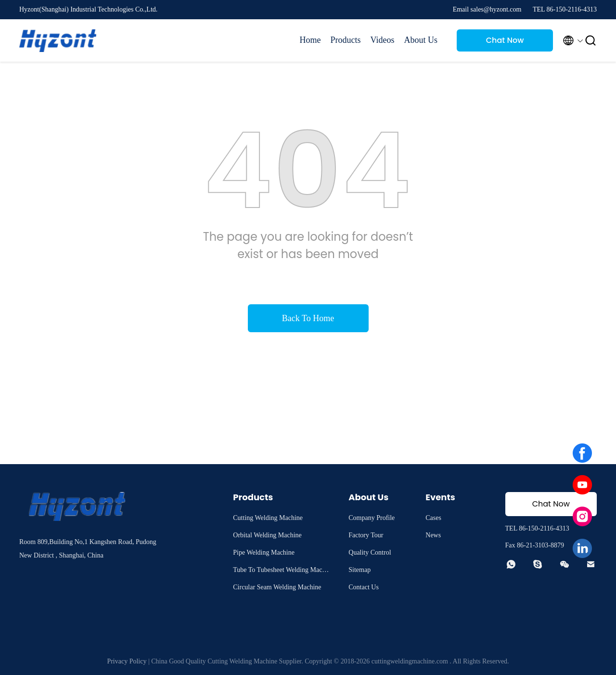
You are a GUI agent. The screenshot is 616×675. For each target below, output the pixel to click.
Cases (433, 518)
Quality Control (370, 552)
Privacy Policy (127, 661)
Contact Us (364, 587)
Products (346, 40)
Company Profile (372, 518)
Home (310, 40)
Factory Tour (366, 535)
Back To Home (308, 318)
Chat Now (505, 40)
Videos (383, 40)
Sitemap (359, 570)
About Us (421, 40)
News (433, 535)
